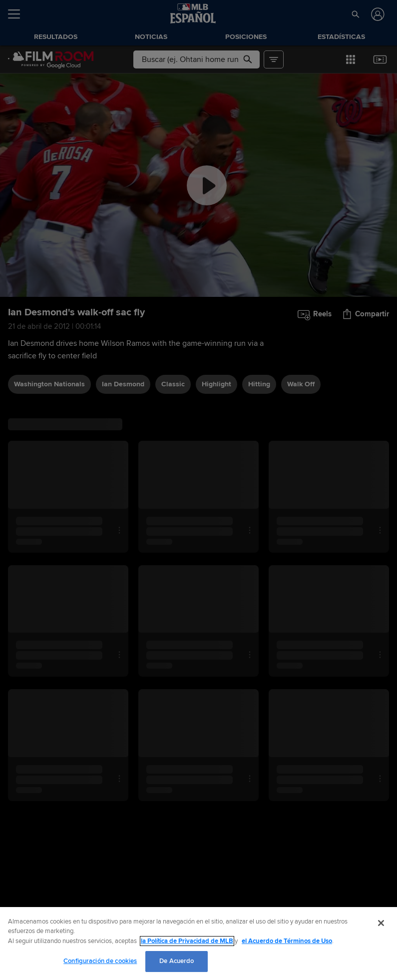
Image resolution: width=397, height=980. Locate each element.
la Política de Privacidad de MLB (187, 941)
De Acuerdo (177, 961)
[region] (198, 944)
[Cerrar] (381, 923)
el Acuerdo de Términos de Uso (287, 941)
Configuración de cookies (100, 961)
